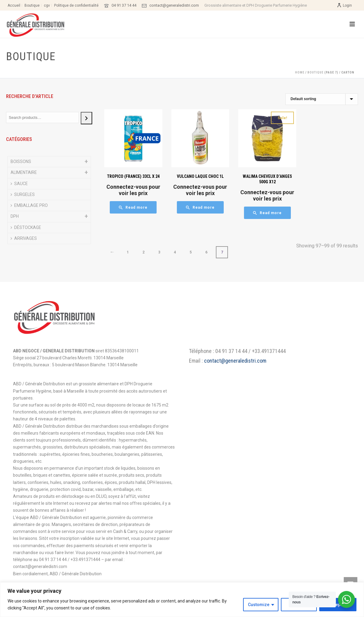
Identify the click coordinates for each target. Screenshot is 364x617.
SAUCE (19, 184)
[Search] (86, 118)
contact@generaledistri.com (174, 5)
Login (344, 5)
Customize (259, 605)
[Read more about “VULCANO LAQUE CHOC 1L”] (200, 207)
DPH (15, 216)
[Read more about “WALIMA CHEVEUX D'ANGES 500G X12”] (267, 213)
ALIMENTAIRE (24, 172)
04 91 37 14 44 (124, 5)
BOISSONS (21, 162)
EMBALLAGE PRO (29, 205)
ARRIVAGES (24, 238)
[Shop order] (322, 99)
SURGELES (23, 194)
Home (300, 72)
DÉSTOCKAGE (26, 227)
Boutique (315, 72)
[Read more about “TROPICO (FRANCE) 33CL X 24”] (133, 207)
